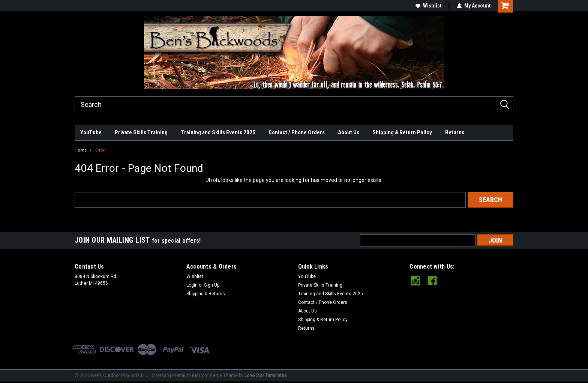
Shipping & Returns (206, 294)
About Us (349, 132)
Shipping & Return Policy (402, 132)
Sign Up (212, 285)
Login (192, 285)
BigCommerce (207, 375)
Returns (455, 132)
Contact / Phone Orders (297, 132)
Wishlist (428, 6)
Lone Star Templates (266, 375)
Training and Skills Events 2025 (218, 132)
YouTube (91, 132)
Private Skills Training (141, 132)
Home (81, 150)
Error (100, 150)
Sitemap (160, 375)
